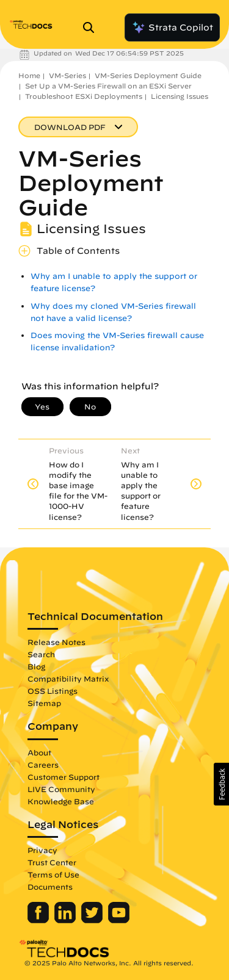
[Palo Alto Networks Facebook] (39, 920)
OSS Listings (53, 691)
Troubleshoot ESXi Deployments (84, 96)
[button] (221, 784)
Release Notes (56, 642)
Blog (36, 666)
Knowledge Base (61, 801)
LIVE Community (61, 789)
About (39, 752)
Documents (50, 887)
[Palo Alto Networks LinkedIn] (66, 920)
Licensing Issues (180, 96)
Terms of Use (53, 874)
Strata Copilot (172, 27)
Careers (43, 765)
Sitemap (44, 703)
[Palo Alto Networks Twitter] (93, 920)
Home (29, 75)
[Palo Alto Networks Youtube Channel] (119, 920)
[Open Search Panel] (92, 27)
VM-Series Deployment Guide (148, 75)
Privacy (42, 850)
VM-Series (67, 75)
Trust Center (52, 862)
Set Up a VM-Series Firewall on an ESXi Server (108, 86)
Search (41, 654)
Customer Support (64, 777)
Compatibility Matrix (68, 679)
